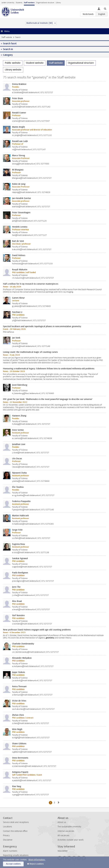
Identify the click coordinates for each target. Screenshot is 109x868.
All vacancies (63, 835)
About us (62, 822)
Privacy (6, 835)
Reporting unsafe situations (16, 855)
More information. (37, 860)
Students (19, 3)
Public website (13, 63)
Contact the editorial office (15, 831)
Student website (35, 63)
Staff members (29, 3)
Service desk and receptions (16, 822)
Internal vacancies (66, 831)
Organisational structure (45, 3)
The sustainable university (69, 827)
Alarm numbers (10, 851)
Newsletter (63, 851)
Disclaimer (8, 840)
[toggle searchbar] (105, 9)
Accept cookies (13, 864)
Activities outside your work (71, 840)
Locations (7, 827)
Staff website (7, 37)
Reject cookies (37, 864)
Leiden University (8, 3)
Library (58, 3)
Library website (13, 70)
